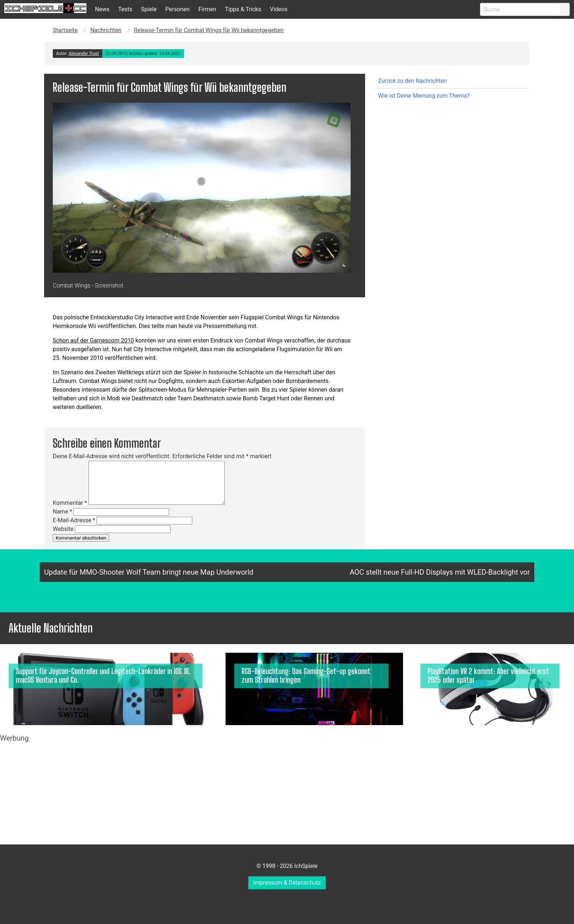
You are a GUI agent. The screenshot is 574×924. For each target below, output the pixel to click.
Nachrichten (106, 30)
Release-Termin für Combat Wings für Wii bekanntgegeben (209, 30)
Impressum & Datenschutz (287, 883)
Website (63, 529)
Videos (279, 9)
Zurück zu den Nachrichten (412, 81)
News (102, 9)
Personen (177, 9)
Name (63, 512)
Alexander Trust (84, 54)
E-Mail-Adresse (74, 520)
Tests (125, 9)
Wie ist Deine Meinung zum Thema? (424, 96)
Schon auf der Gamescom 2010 (93, 340)
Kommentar (70, 503)
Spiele (149, 9)
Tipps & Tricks (243, 9)
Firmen (207, 9)
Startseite (65, 30)
